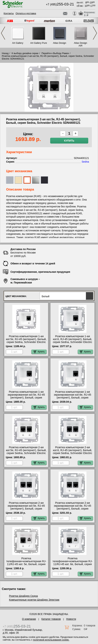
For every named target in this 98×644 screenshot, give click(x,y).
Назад (5, 53)
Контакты (9, 13)
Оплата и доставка (26, 13)
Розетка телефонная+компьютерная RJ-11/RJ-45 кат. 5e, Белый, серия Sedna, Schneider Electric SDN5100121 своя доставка (26, 564)
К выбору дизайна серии (25, 53)
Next (95, 33)
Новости (71, 619)
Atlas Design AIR (81, 44)
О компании (29, 619)
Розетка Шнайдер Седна (23, 596)
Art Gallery (18, 43)
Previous (3, 33)
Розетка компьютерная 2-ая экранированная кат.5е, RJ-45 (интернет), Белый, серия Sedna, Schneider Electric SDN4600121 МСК (26, 509)
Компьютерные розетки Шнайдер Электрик (34, 600)
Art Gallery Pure (39, 43)
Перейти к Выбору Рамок (55, 53)
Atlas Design (60, 43)
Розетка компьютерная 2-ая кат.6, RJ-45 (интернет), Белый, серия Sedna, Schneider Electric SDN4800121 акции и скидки (72, 452)
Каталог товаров (51, 619)
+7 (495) (60, 4)
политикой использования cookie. (51, 640)
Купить (69, 141)
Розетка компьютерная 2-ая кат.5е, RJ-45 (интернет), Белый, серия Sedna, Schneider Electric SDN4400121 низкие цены (26, 452)
